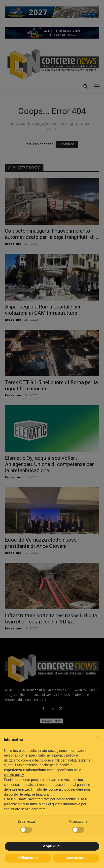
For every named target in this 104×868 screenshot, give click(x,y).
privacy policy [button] (65, 755)
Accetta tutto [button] (76, 858)
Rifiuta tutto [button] (28, 858)
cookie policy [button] (14, 775)
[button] (98, 737)
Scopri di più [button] (52, 846)
